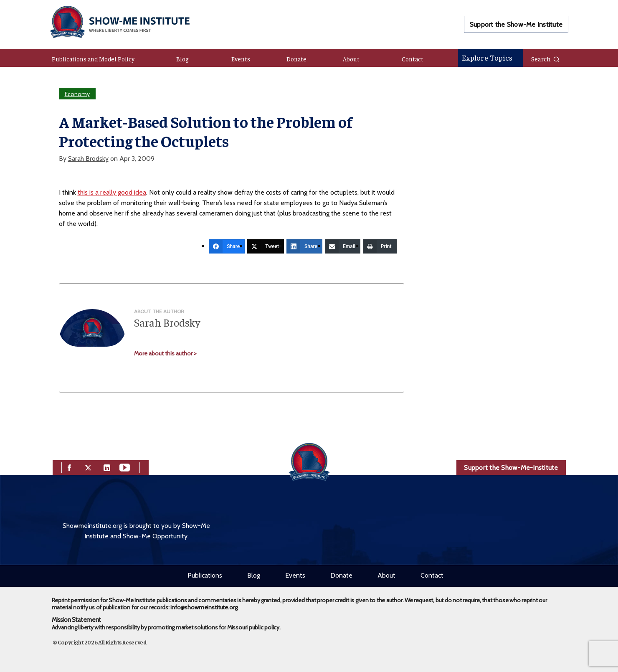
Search (546, 58)
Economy (77, 94)
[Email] (343, 246)
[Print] (380, 246)
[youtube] (125, 467)
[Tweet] (266, 246)
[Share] (227, 246)
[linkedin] (107, 467)
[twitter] (88, 467)
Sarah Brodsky (88, 158)
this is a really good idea (112, 192)
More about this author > (165, 353)
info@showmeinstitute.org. (204, 607)
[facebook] (69, 467)
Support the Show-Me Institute (516, 24)
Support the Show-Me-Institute (511, 468)
